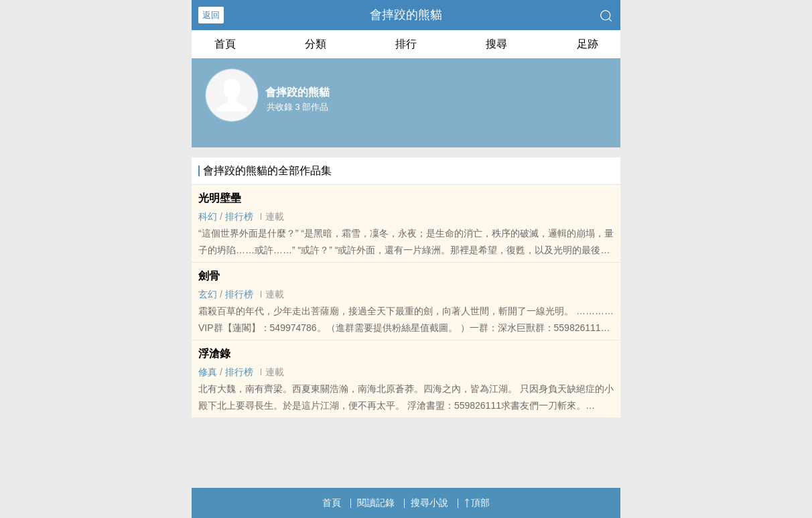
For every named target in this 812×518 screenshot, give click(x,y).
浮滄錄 (214, 353)
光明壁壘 (220, 198)
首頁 (225, 44)
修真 (208, 372)
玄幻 (208, 294)
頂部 (477, 503)
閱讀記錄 (376, 503)
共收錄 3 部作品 (297, 107)
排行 (406, 44)
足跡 (588, 44)
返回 (211, 15)
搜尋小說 (429, 503)
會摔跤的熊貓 (406, 15)
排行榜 (239, 216)
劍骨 (209, 276)
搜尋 (496, 44)
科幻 (208, 216)
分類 (316, 44)
